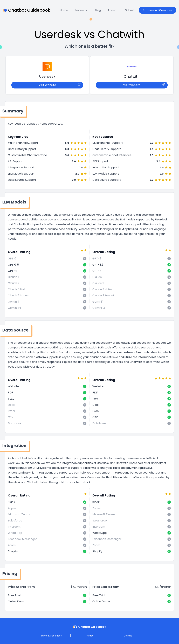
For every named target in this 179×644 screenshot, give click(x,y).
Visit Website (60, 85)
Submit (130, 10)
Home (64, 10)
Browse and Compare (157, 10)
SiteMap (128, 636)
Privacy (90, 636)
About (112, 10)
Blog (98, 10)
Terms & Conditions (51, 636)
